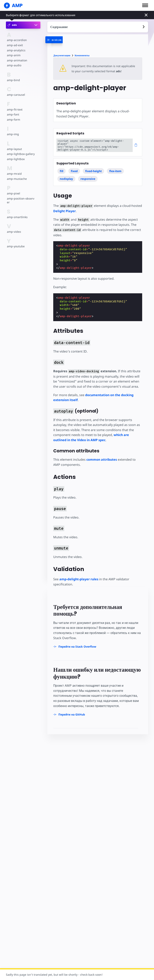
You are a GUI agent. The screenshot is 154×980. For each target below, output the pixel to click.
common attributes (102, 460)
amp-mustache (17, 179)
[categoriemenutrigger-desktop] (66, 40)
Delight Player (64, 211)
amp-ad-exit (15, 45)
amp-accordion (17, 40)
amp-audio (14, 65)
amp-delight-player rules (79, 579)
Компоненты (82, 55)
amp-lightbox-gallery (21, 154)
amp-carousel (16, 95)
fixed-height (93, 171)
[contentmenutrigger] (98, 27)
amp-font (13, 114)
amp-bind (13, 80)
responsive (88, 179)
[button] (145, 5)
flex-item (115, 171)
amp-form (14, 120)
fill (62, 171)
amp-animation (17, 60)
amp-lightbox (16, 159)
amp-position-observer (21, 200)
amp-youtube (16, 246)
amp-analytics (16, 50)
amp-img (13, 134)
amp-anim (14, 55)
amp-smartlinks (17, 217)
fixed (74, 171)
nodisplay (66, 179)
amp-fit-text (15, 109)
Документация (62, 55)
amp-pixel (14, 193)
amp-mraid (14, 174)
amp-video (14, 232)
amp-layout (14, 149)
